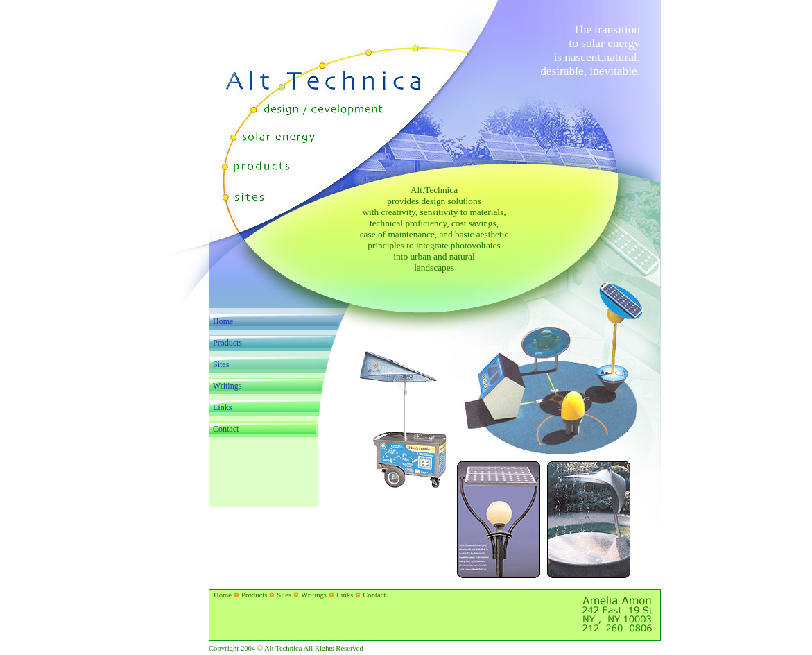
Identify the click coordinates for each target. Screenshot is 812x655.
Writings (314, 595)
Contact (374, 595)
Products (254, 595)
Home (223, 321)
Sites (284, 595)
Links (345, 595)
